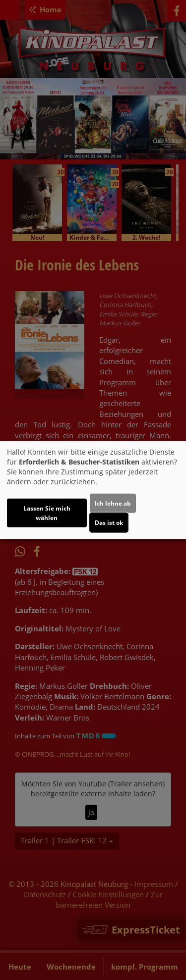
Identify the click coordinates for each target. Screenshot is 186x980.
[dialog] (93, 490)
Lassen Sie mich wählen (47, 513)
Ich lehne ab (113, 503)
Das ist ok (109, 523)
